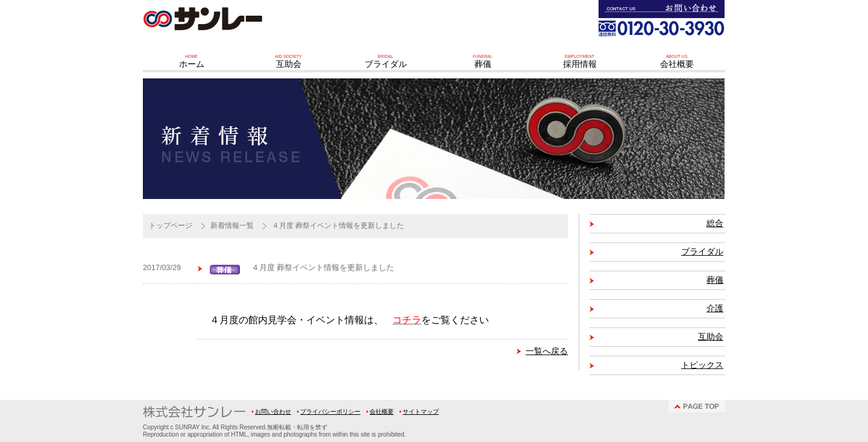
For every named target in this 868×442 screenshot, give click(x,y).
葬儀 (715, 280)
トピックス (702, 365)
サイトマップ (421, 412)
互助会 (711, 337)
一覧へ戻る (547, 351)
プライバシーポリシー (330, 412)
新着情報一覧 (232, 226)
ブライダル (702, 252)
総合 (715, 223)
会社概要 (382, 412)
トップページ (171, 226)
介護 (715, 308)
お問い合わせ (273, 412)
